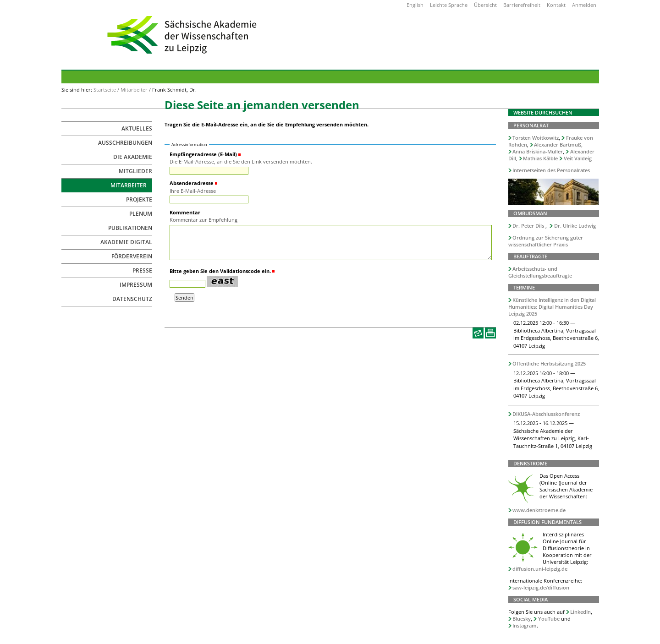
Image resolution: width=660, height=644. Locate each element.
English (415, 5)
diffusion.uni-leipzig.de (540, 569)
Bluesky (522, 619)
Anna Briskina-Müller (538, 151)
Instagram (525, 625)
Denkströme (530, 463)
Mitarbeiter (134, 90)
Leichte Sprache (449, 5)
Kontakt (556, 5)
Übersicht (485, 5)
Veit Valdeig (578, 158)
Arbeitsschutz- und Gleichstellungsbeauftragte (540, 272)
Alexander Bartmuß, (558, 145)
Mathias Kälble (540, 158)
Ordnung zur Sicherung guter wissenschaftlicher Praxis (546, 241)
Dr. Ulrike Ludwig (575, 226)
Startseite (105, 90)
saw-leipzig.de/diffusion (541, 587)
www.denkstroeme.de (539, 510)
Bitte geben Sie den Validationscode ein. (220, 271)
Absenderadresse (192, 183)
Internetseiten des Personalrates (551, 170)
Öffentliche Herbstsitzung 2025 (549, 363)
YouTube (549, 619)
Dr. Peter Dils (528, 226)
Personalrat (531, 125)
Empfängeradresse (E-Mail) (203, 154)
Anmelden (584, 5)
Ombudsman (530, 213)
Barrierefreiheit (522, 5)
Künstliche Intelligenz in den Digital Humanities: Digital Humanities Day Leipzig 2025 (552, 307)
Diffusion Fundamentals (547, 522)
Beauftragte (530, 256)
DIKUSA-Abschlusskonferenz (546, 414)
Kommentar (185, 212)
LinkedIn (580, 612)
